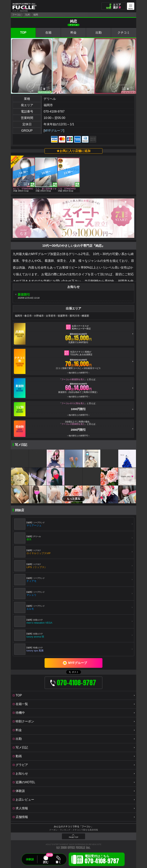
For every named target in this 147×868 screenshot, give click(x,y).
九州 (27, 15)
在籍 (48, 33)
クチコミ (124, 33)
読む (46, 862)
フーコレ (17, 15)
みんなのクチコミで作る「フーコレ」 (73, 826)
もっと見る (73, 499)
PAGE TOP (73, 837)
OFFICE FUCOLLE (76, 848)
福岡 (36, 15)
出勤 (99, 33)
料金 (73, 33)
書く (58, 862)
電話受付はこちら (102, 860)
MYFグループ (54, 131)
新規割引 (24, 295)
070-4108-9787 (54, 111)
